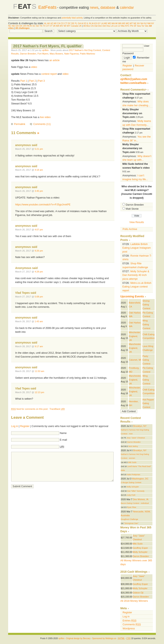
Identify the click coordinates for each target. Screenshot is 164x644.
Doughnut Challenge (129, 519)
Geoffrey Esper (140, 548)
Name (63, 433)
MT (131, 23)
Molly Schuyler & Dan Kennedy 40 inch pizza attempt (136, 275)
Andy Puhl (131, 495)
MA (113, 23)
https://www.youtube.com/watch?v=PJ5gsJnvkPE (43, 205)
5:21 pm (39, 149)
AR (55, 23)
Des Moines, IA (141, 499)
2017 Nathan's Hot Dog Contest (85, 50)
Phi (132, 26)
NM (149, 23)
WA (58, 26)
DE (73, 23)
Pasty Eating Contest (146, 360)
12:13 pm (39, 392)
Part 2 (32, 81)
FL (76, 23)
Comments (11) (42, 124)
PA (28, 26)
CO (62, 23)
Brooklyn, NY (140, 426)
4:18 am (39, 170)
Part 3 (41, 81)
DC (69, 23)
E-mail (63, 440)
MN (120, 23)
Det (104, 26)
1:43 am (39, 321)
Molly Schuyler (133, 487)
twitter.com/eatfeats (133, 83)
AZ (52, 23)
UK (80, 26)
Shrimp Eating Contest (146, 305)
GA (79, 23)
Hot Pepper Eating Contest (148, 403)
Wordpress (129, 629)
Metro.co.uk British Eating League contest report (137, 287)
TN (41, 26)
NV (138, 23)
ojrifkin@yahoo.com (134, 79)
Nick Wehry (133, 446)
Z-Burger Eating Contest (131, 482)
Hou (108, 26)
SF (135, 26)
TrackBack (57, 409)
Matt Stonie (132, 209)
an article (55, 60)
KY (99, 23)
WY (69, 26)
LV (119, 26)
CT (66, 23)
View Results (137, 222)
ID (85, 23)
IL (88, 23)
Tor (143, 26)
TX (44, 26)
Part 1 (24, 81)
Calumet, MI (135, 360)
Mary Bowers (56, 54)
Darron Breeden (28, 54)
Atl (85, 26)
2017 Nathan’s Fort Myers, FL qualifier (47, 46)
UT (48, 26)
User (136, 46)
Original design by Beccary (78, 638)
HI (82, 23)
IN (90, 23)
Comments (132, 624)
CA (59, 23)
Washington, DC (140, 479)
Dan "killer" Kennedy (136, 491)
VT (51, 26)
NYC (127, 26)
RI (31, 26)
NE (135, 23)
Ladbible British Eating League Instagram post (136, 248)
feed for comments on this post (29, 409)
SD (37, 26)
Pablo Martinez (87, 54)
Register (25, 426)
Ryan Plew (132, 507)
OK (21, 26)
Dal (96, 26)
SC (34, 26)
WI (65, 26)
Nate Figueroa (71, 54)
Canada (74, 26)
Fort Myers (43, 54)
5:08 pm (39, 297)
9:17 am (39, 346)
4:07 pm (39, 230)
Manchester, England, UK (135, 348)
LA (102, 23)
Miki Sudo (132, 462)
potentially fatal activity (72, 18)
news (94, 8)
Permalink (20, 124)
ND (13, 26)
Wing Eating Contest (146, 324)
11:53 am (39, 371)
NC (10, 26)
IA (93, 23)
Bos (88, 26)
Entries (129, 621)
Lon (116, 26)
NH (142, 23)
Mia (123, 26)
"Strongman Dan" (131, 523)
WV (61, 26)
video (34, 67)
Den (100, 26)
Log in (15, 426)
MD (109, 23)
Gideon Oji (138, 593)
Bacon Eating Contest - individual (135, 503)
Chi (92, 26)
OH (17, 26)
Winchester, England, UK (135, 336)
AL (45, 23)
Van (147, 26)
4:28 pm (39, 272)
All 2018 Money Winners (134, 601)
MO (128, 23)
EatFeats (47, 7)
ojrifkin (45, 50)
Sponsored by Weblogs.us (104, 638)
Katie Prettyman (133, 475)
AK (49, 23)
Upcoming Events (132, 297)
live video (45, 117)
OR (25, 26)
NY (153, 23)
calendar (127, 8)
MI (116, 23)
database (108, 8)
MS (124, 23)
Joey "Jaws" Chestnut (136, 438)
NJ (145, 23)
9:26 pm (39, 251)
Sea (139, 26)
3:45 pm (39, 191)
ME (106, 23)
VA (54, 26)
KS (96, 23)
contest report (49, 74)
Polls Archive (130, 229)
